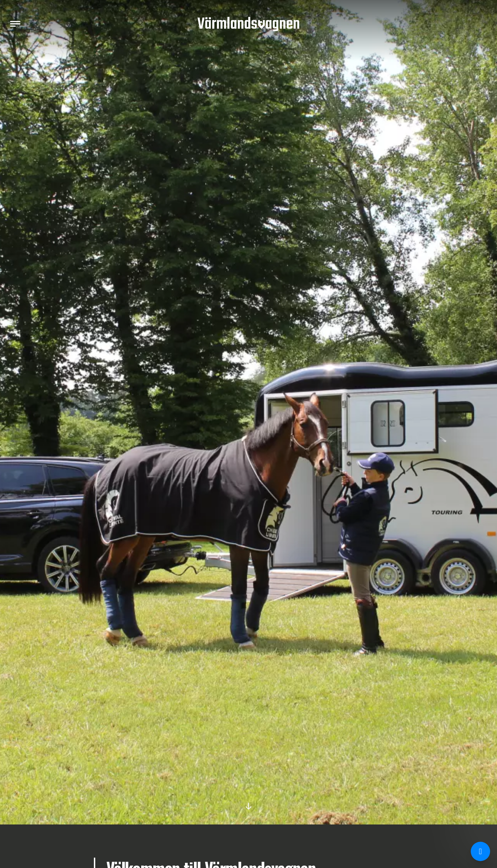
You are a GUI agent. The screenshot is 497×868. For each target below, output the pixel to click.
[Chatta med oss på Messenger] (480, 851)
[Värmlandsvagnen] (248, 24)
